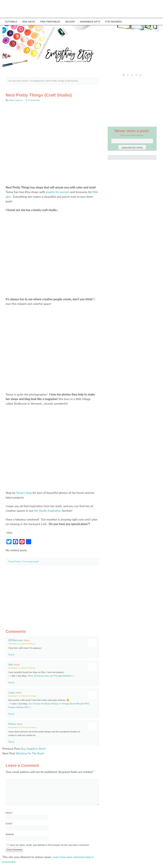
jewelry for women (58, 192)
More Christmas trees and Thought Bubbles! (50, 675)
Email (9, 823)
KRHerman (16, 639)
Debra (12, 723)
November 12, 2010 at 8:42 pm (22, 643)
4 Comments (33, 100)
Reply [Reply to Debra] (11, 741)
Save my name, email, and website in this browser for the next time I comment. (50, 844)
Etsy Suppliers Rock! (33, 748)
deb (11, 664)
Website (10, 833)
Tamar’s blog (24, 492)
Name (10, 812)
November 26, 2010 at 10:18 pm (22, 727)
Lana (12, 692)
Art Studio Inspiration (48, 510)
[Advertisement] (52, 594)
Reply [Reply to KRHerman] (11, 654)
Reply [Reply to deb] (11, 682)
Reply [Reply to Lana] (11, 713)
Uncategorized (30, 561)
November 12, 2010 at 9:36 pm (22, 667)
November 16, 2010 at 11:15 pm (22, 695)
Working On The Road (30, 753)
